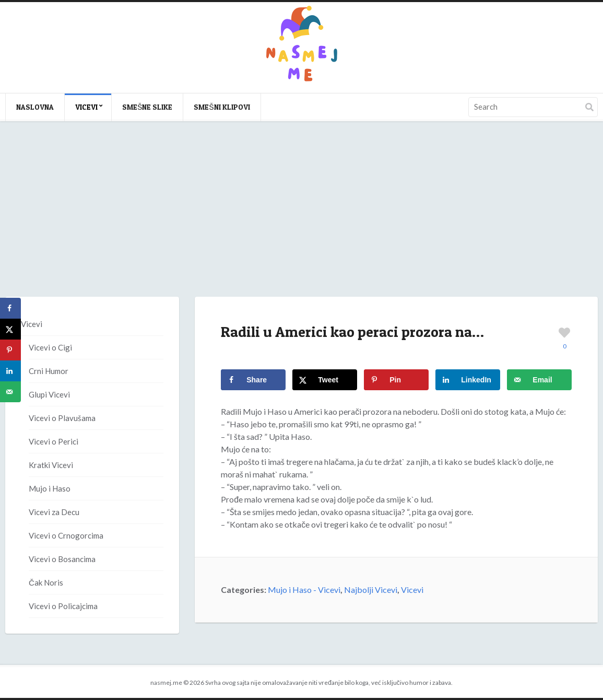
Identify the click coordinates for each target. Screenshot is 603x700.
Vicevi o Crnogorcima (66, 535)
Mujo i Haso (50, 488)
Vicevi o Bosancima (62, 559)
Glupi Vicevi (49, 394)
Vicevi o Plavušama (62, 418)
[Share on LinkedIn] (468, 380)
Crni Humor (49, 371)
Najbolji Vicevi (371, 590)
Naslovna (35, 107)
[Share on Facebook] (253, 380)
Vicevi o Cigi (50, 347)
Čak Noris (46, 582)
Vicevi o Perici (54, 441)
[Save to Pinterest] (396, 380)
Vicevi (86, 107)
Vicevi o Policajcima (63, 606)
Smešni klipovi (222, 107)
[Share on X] (325, 380)
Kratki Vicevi (51, 465)
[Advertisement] (301, 219)
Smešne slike (147, 107)
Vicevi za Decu (54, 512)
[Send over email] (539, 380)
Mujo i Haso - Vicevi (304, 590)
